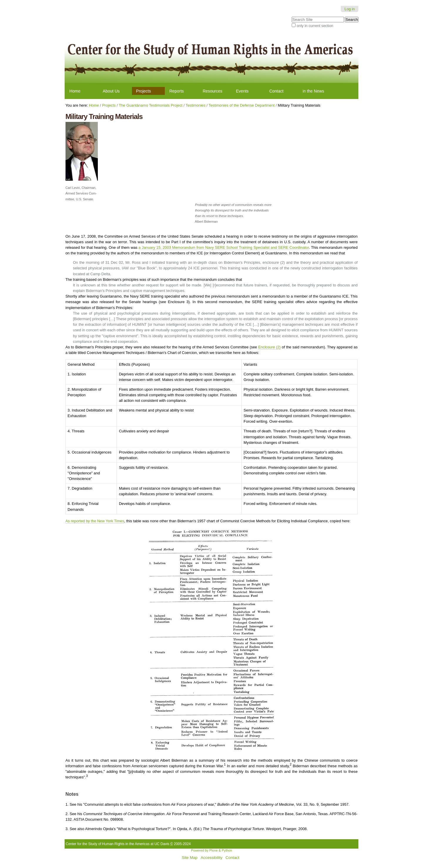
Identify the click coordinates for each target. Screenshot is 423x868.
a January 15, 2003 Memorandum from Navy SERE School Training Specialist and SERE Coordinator (224, 247)
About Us (111, 91)
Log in (350, 9)
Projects (143, 91)
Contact (276, 91)
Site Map (190, 858)
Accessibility (211, 858)
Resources (213, 91)
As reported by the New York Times (95, 521)
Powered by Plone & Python (211, 850)
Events (242, 91)
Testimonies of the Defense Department (242, 105)
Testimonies (196, 105)
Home (75, 91)
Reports (177, 91)
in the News (313, 91)
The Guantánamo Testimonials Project (151, 105)
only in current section (315, 26)
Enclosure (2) (269, 347)
